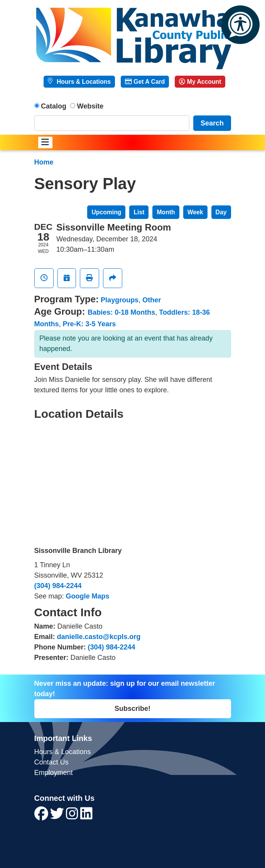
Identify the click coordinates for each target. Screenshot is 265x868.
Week (195, 212)
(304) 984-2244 (58, 586)
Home (44, 162)
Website (90, 106)
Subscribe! (132, 709)
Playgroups (120, 300)
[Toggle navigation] (45, 143)
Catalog (54, 106)
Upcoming (106, 212)
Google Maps (88, 596)
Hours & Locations (83, 82)
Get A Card (145, 82)
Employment (54, 773)
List (139, 212)
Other (152, 300)
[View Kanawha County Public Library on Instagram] (73, 816)
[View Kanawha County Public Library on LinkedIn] (86, 816)
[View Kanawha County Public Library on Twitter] (58, 816)
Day (221, 212)
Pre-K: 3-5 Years (89, 324)
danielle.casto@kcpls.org (99, 637)
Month (166, 212)
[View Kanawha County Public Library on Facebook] (42, 816)
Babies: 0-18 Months (121, 312)
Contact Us (51, 762)
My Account (200, 82)
